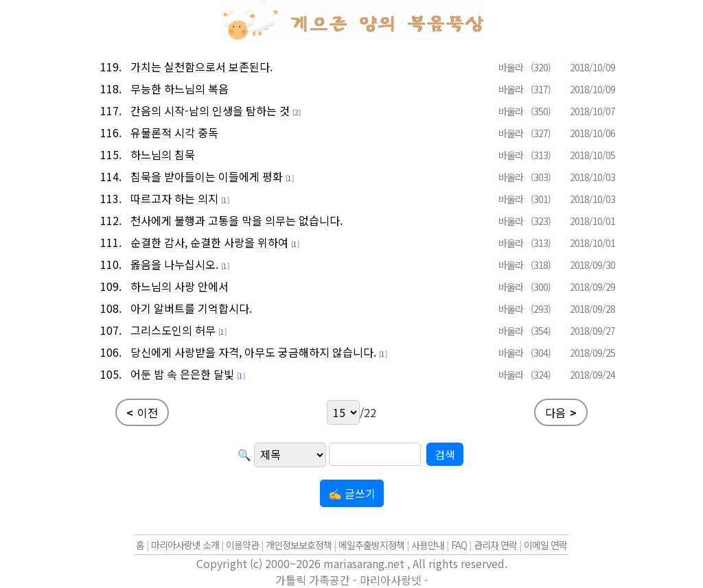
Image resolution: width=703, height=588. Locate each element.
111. (111, 242)
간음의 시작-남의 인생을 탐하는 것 (210, 110)
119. (111, 67)
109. (111, 286)
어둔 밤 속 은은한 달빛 (182, 374)
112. (111, 220)
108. (111, 308)
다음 (561, 412)
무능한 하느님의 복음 (180, 89)
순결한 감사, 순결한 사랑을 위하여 (209, 242)
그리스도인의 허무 (173, 330)
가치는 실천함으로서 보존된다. (201, 67)
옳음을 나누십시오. (174, 264)
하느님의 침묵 (163, 154)
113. (111, 198)
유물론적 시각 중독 (174, 132)
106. (111, 352)
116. (111, 132)
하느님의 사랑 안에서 (180, 286)
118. (111, 89)
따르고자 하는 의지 (174, 198)
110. (111, 264)
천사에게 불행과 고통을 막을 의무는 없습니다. (237, 220)
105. (111, 374)
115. (111, 154)
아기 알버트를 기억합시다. (191, 308)
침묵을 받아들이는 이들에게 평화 (207, 176)
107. (111, 330)
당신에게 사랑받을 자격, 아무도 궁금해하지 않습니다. (253, 352)
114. (111, 176)
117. (111, 110)
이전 (142, 412)
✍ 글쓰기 (352, 493)
